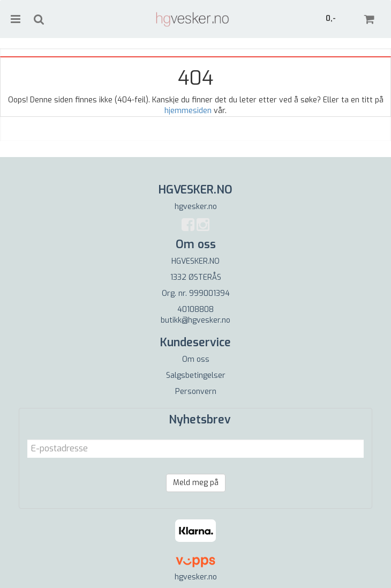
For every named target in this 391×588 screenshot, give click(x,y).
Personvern (196, 392)
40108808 (195, 310)
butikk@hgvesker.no (195, 320)
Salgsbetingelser (196, 375)
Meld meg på (196, 483)
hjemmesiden (188, 111)
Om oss (196, 359)
